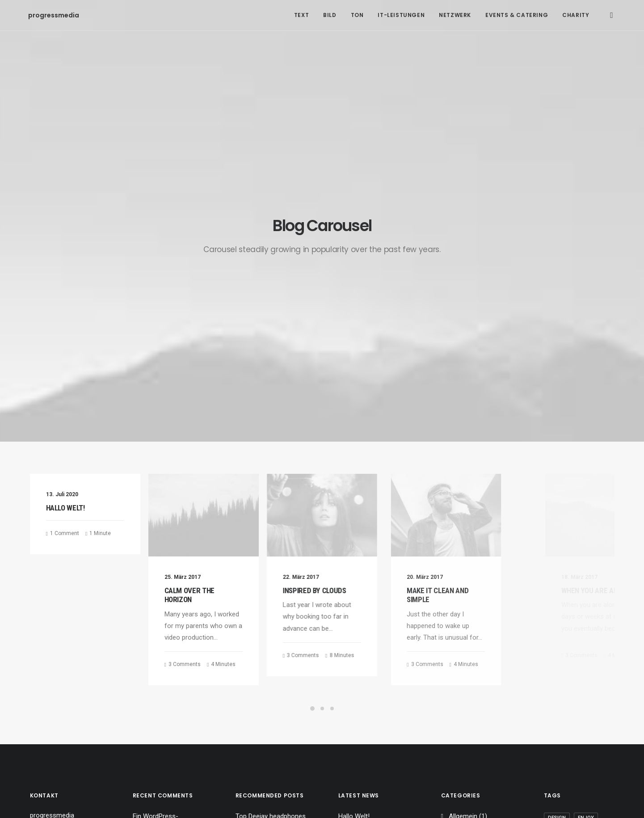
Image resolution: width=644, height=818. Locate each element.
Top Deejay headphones (271, 548)
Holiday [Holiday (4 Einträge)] (558, 564)
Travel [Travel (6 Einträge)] (581, 607)
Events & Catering (517, 15)
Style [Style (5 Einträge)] (584, 592)
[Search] (612, 15)
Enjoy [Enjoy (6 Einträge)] (586, 550)
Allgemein (463, 548)
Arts (455, 576)
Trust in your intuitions (268, 562)
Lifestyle (461, 562)
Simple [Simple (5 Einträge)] (585, 578)
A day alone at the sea (268, 649)
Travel (457, 590)
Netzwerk (455, 15)
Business (462, 604)
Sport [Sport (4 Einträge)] (556, 592)
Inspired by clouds (341, 322)
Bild (330, 15)
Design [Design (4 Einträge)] (557, 550)
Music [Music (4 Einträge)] (556, 578)
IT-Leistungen (401, 15)
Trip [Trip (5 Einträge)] (554, 621)
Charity (576, 15)
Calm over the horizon (197, 327)
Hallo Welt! (65, 240)
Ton (357, 15)
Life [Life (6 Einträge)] (585, 564)
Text (301, 15)
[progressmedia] (39, 15)
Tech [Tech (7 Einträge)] (554, 607)
